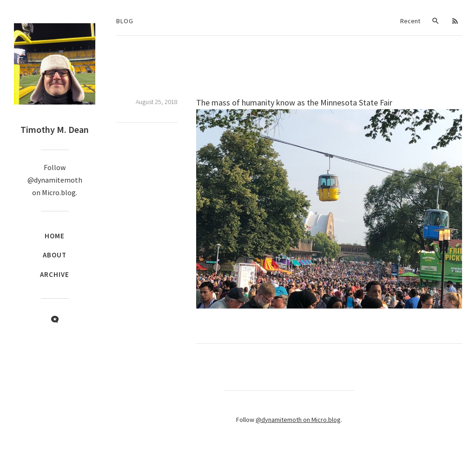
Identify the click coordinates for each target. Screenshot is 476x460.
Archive (55, 274)
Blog (125, 21)
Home (55, 236)
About (55, 255)
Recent (410, 21)
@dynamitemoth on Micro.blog (298, 420)
